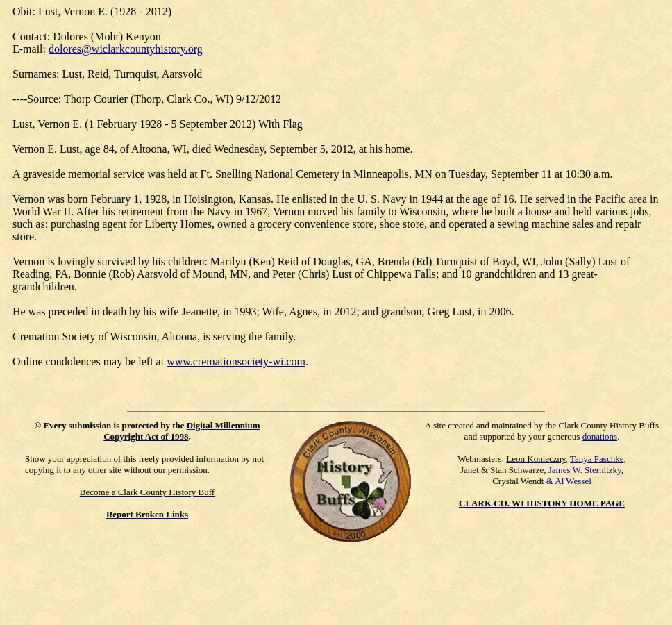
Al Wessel (573, 481)
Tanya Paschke (597, 459)
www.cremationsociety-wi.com (236, 361)
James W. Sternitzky (585, 470)
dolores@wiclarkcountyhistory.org (126, 49)
